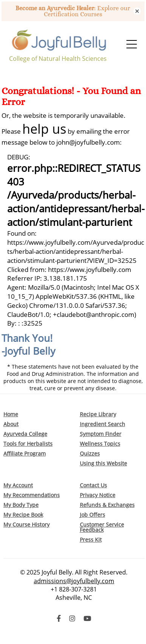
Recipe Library (98, 414)
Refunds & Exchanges (107, 505)
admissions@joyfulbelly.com (74, 581)
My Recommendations (32, 495)
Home (11, 414)
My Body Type (21, 505)
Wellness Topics (100, 444)
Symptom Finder (101, 434)
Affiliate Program (25, 453)
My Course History (26, 524)
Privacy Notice (98, 495)
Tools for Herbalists (28, 444)
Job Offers (92, 515)
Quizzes (90, 453)
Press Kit (91, 540)
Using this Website (103, 463)
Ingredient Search (103, 424)
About (11, 424)
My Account (18, 485)
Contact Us (93, 485)
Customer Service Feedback (102, 527)
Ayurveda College (25, 434)
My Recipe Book (23, 515)
